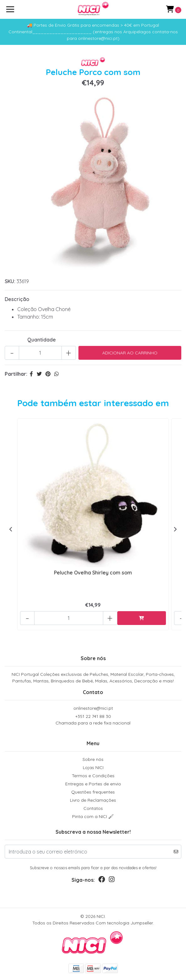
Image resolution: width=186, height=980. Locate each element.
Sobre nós (93, 759)
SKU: (10, 281)
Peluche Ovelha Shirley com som (93, 573)
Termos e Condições (93, 776)
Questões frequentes (93, 792)
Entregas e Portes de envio (93, 784)
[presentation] (11, 529)
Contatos (93, 808)
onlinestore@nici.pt (93, 708)
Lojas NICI (93, 767)
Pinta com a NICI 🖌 (93, 816)
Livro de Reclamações (93, 800)
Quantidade (42, 340)
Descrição (17, 299)
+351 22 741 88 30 (93, 720)
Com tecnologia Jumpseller (124, 923)
